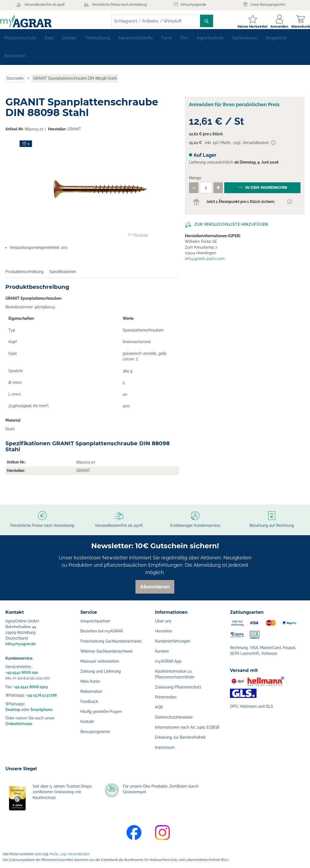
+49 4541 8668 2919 (31, 687)
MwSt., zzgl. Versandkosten (70, 854)
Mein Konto (90, 681)
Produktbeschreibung (25, 276)
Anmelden (274, 26)
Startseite (15, 83)
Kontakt (87, 722)
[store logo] (31, 21)
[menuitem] (20, 42)
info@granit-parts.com (205, 263)
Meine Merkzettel (247, 26)
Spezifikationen (63, 276)
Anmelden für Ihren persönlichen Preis (234, 109)
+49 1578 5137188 (41, 695)
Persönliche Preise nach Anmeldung (119, 5)
